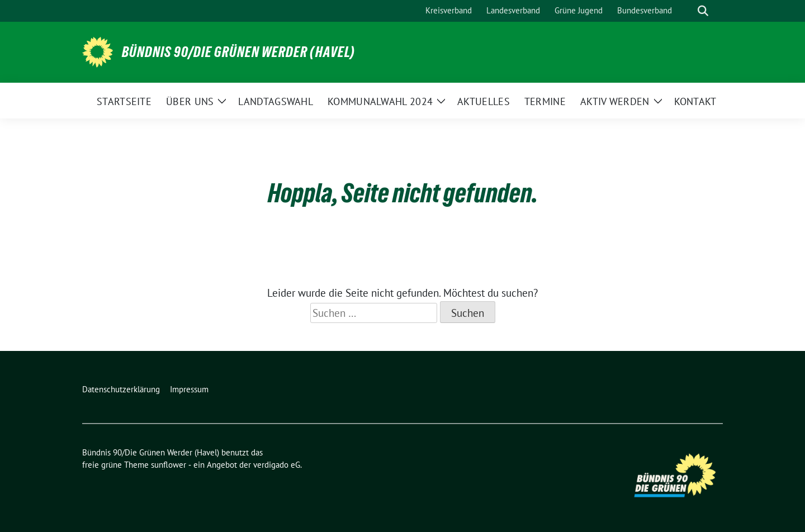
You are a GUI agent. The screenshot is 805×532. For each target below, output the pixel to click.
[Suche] (687, 11)
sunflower (169, 465)
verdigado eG (277, 465)
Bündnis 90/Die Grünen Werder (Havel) (238, 52)
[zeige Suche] (703, 11)
